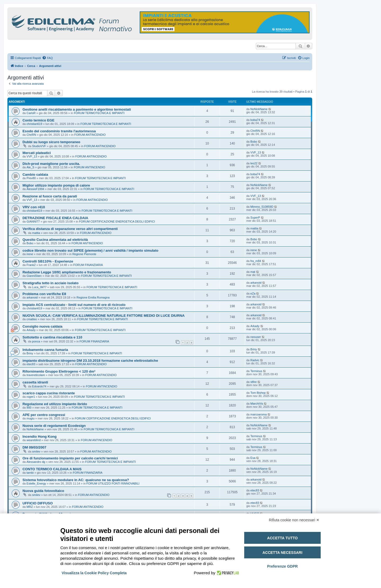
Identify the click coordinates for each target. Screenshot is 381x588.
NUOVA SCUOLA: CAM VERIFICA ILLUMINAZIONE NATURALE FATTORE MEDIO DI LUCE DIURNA (104, 316)
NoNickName (259, 109)
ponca (36, 341)
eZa (253, 293)
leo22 (254, 163)
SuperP (255, 218)
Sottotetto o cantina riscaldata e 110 (52, 337)
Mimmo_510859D (262, 207)
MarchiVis (257, 404)
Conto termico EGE (38, 120)
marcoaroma (258, 414)
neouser (256, 337)
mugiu (30, 418)
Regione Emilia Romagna (93, 297)
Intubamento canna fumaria (45, 350)
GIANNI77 (33, 221)
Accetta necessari (282, 553)
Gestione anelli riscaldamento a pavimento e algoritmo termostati (77, 109)
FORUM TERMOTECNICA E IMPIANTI (99, 113)
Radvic (255, 360)
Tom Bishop (258, 393)
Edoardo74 (39, 386)
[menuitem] (47, 58)
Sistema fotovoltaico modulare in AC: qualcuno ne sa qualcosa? (76, 480)
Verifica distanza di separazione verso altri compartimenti (70, 229)
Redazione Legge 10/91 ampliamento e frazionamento (67, 272)
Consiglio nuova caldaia (42, 326)
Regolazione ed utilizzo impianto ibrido (55, 404)
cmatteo (32, 319)
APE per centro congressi (44, 415)
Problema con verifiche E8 (44, 294)
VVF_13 (32, 156)
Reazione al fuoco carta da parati (50, 196)
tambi (30, 473)
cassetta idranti (35, 382)
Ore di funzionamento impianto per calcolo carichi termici (70, 458)
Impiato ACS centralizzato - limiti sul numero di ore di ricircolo (74, 305)
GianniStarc (34, 276)
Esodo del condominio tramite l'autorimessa (59, 131)
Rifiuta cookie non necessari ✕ (294, 520)
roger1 (31, 397)
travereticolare (36, 375)
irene (30, 254)
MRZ (30, 507)
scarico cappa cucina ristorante (49, 393)
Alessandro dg (36, 462)
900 (29, 408)
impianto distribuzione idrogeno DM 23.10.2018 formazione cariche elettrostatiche (90, 361)
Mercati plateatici (37, 153)
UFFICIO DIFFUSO (38, 503)
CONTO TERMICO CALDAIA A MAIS (52, 469)
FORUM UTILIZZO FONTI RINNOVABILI (113, 483)
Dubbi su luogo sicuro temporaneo (51, 142)
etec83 (31, 364)
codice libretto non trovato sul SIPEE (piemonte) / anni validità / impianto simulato (90, 250)
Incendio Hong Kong (40, 437)
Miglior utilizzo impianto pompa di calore (56, 185)
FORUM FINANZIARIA (88, 265)
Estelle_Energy (36, 483)
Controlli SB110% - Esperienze (48, 261)
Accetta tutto (283, 538)
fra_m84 (256, 261)
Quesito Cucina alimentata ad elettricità (55, 240)
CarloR (31, 113)
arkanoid (256, 283)
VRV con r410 (34, 207)
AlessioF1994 (35, 189)
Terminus (256, 371)
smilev (36, 451)
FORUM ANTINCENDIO (90, 135)
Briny (30, 353)
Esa (253, 458)
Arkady (31, 330)
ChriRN (31, 135)
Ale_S (30, 167)
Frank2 (31, 265)
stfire (253, 382)
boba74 (255, 120)
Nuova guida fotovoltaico (43, 491)
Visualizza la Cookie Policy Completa (94, 573)
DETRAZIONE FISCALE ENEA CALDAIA (55, 218)
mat (253, 272)
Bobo (254, 142)
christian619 (34, 124)
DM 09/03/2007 (34, 447)
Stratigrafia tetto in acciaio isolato (51, 283)
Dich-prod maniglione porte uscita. (51, 164)
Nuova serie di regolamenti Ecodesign (54, 426)
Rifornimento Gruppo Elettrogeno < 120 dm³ (59, 371)
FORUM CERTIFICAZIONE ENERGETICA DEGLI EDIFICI (117, 221)
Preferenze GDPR (282, 566)
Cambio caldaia (35, 175)
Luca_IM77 (39, 287)
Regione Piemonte (84, 254)
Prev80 (31, 178)
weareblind (33, 440)
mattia (36, 233)
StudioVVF (39, 146)
